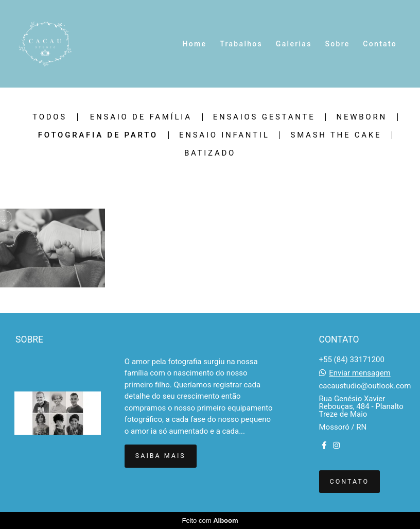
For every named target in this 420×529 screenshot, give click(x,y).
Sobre (337, 44)
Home (195, 44)
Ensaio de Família (141, 117)
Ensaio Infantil (224, 135)
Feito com (210, 521)
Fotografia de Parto (98, 135)
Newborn (361, 117)
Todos (50, 117)
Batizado (210, 153)
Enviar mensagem (360, 373)
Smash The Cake (336, 135)
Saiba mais (161, 456)
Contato (380, 44)
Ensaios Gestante (264, 117)
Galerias (294, 44)
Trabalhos (241, 44)
